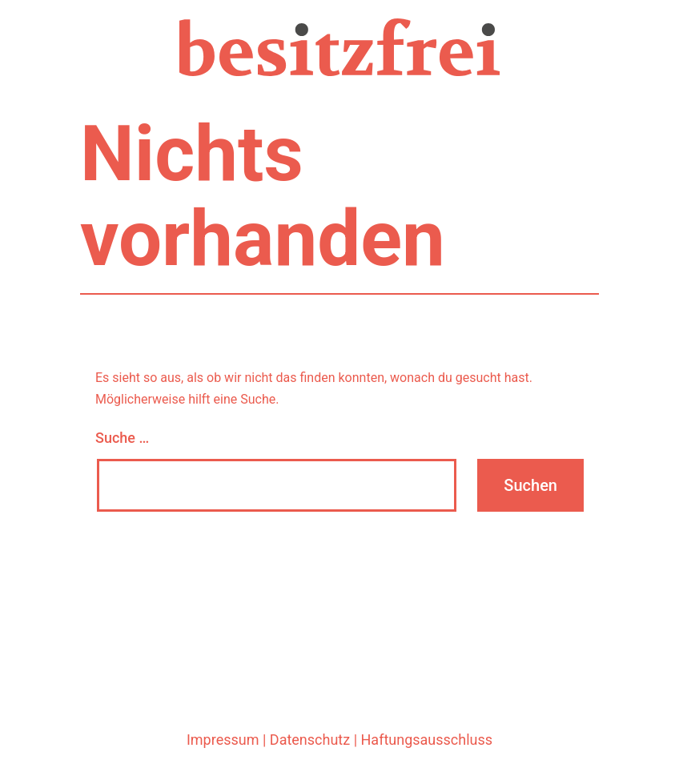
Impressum (223, 740)
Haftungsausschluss (427, 740)
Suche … (122, 438)
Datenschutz (310, 740)
